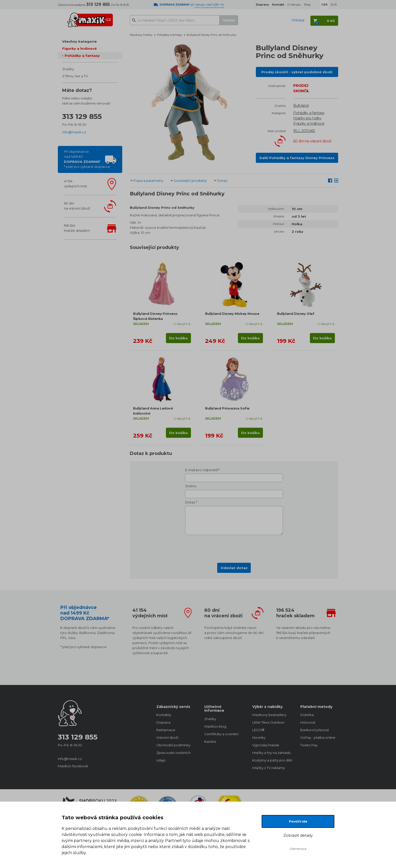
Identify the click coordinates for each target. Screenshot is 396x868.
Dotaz (222, 181)
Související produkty (190, 181)
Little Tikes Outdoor (268, 722)
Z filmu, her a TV (75, 76)
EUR (334, 5)
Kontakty (164, 715)
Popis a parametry (148, 181)
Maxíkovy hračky (141, 35)
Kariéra (210, 742)
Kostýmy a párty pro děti (271, 760)
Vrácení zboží (167, 737)
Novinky (259, 737)
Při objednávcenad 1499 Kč (87, 159)
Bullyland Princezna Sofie (227, 408)
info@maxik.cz (74, 132)
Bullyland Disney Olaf (296, 314)
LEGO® (258, 730)
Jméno (191, 486)
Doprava (163, 722)
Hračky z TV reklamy (269, 768)
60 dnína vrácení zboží (77, 206)
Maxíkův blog (215, 726)
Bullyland (301, 106)
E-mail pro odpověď (201, 470)
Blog (307, 5)
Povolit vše (298, 821)
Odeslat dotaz (234, 568)
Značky (68, 69)
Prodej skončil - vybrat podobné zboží (297, 72)
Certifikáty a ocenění (221, 734)
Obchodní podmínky (173, 745)
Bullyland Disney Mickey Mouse (232, 314)
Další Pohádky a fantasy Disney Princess (297, 158)
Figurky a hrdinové (79, 48)
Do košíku (178, 338)
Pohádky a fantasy (82, 56)
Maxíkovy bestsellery (269, 715)
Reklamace (166, 730)
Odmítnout (298, 849)
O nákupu (294, 5)
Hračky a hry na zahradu (271, 753)
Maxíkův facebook (73, 766)
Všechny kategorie (79, 41)
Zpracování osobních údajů (174, 756)
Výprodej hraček (266, 745)
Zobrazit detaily (298, 835)
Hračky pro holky (307, 118)
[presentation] (234, 547)
